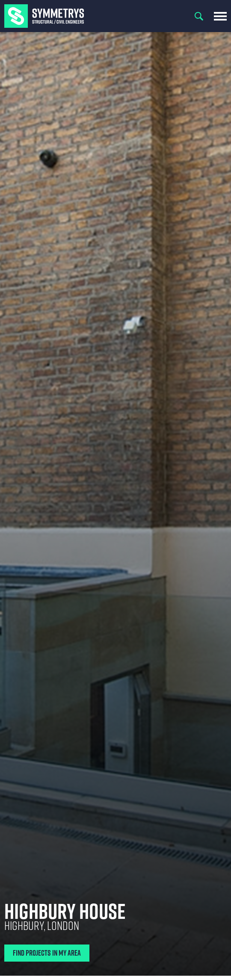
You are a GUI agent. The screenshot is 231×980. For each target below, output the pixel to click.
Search (199, 16)
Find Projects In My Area (47, 953)
